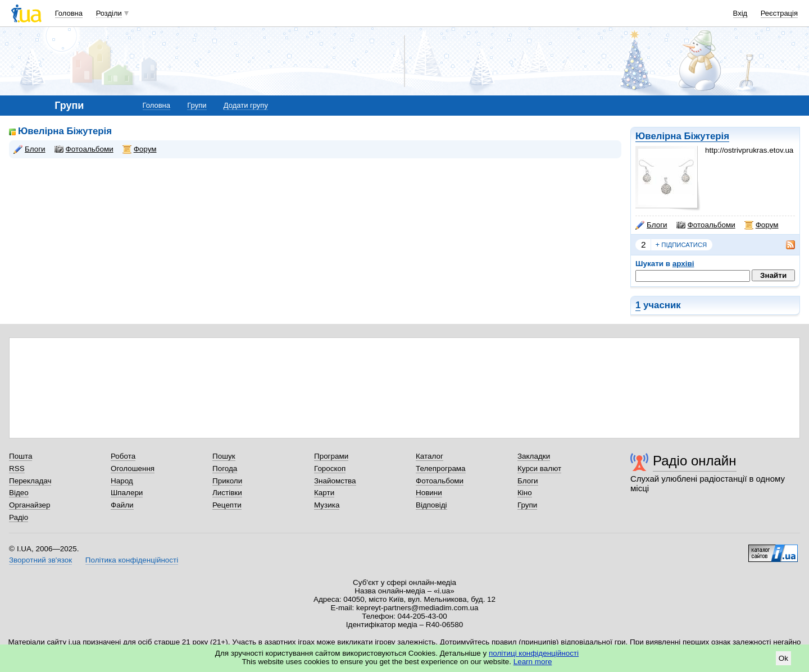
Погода (225, 468)
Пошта (21, 456)
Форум (762, 225)
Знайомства (335, 481)
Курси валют (539, 468)
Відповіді (431, 505)
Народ (122, 481)
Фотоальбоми (706, 225)
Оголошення (133, 468)
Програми (331, 456)
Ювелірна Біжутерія (682, 136)
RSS (17, 468)
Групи (197, 105)
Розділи (109, 13)
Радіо (19, 517)
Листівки (227, 493)
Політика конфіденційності (132, 560)
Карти (324, 493)
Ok (783, 658)
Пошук (224, 456)
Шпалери (127, 493)
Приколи (227, 481)
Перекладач (30, 481)
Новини (429, 493)
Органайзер (29, 505)
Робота (123, 456)
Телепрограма (441, 468)
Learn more (533, 662)
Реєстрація (779, 13)
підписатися (681, 245)
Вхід (740, 13)
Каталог (430, 456)
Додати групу (246, 105)
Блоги (651, 225)
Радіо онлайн (695, 461)
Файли (122, 505)
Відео (19, 493)
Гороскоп (330, 468)
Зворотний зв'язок (40, 560)
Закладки (534, 456)
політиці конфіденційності (534, 653)
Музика (327, 505)
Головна (69, 13)
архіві (683, 264)
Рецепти (227, 505)
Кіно (525, 493)
